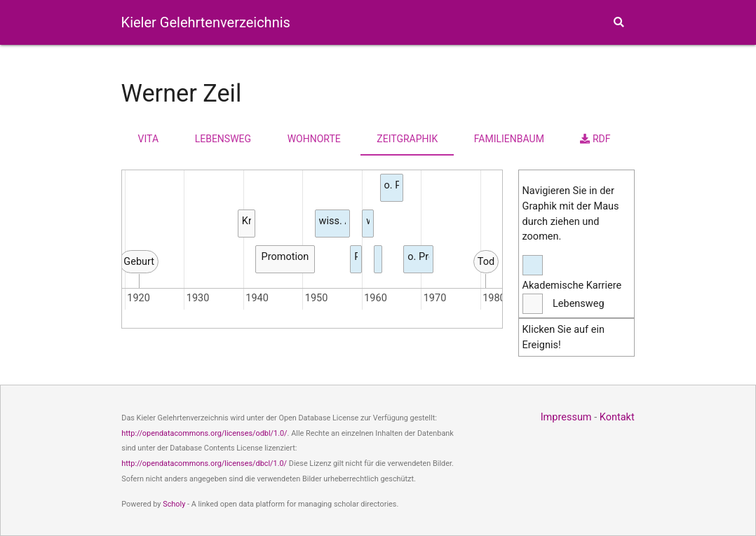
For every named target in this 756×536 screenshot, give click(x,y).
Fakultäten (419, 69)
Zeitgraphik (407, 139)
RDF (595, 139)
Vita (148, 139)
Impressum (566, 417)
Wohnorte (314, 139)
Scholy (174, 504)
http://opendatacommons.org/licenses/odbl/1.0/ (204, 433)
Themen (565, 69)
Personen (352, 69)
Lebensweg (223, 139)
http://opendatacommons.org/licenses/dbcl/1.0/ (204, 463)
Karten (489, 69)
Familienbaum (509, 139)
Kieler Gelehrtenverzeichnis (206, 22)
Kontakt (617, 417)
